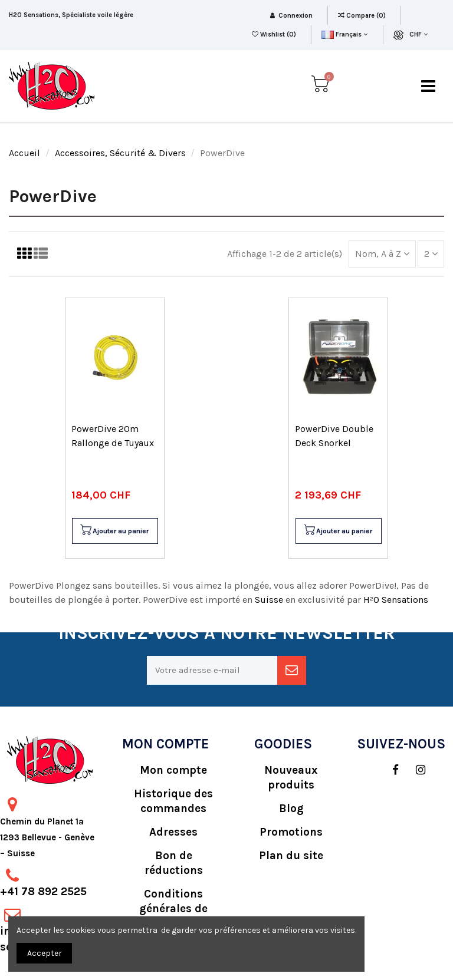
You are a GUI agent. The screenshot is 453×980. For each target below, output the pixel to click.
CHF (418, 34)
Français (344, 34)
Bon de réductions (174, 863)
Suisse (270, 600)
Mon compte (173, 770)
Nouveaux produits (291, 778)
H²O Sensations (396, 600)
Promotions (291, 832)
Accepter (45, 953)
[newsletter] (292, 670)
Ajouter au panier (114, 531)
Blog (291, 809)
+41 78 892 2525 (43, 892)
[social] (390, 770)
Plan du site (291, 856)
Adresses (173, 832)
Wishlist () (275, 34)
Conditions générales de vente (173, 909)
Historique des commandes (173, 801)
